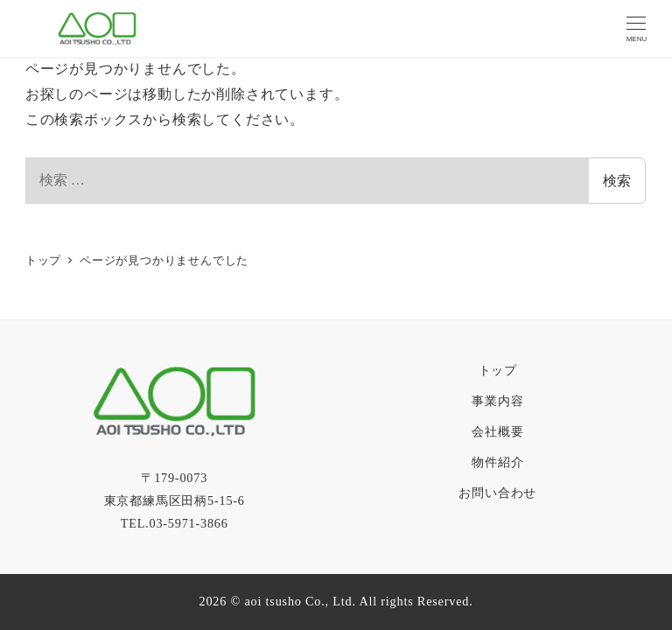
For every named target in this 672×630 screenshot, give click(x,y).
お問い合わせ (497, 493)
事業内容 (497, 401)
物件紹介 (497, 462)
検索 (617, 181)
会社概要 (497, 431)
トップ (498, 370)
